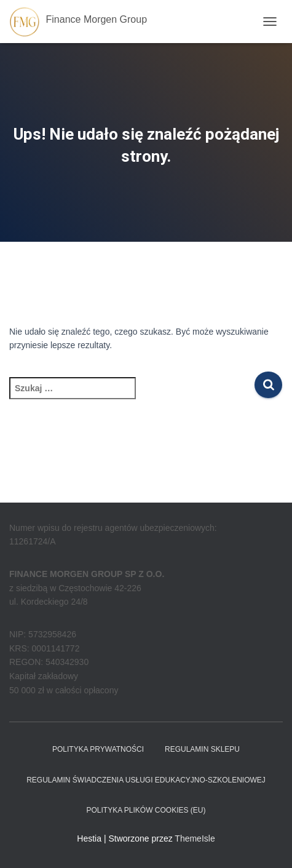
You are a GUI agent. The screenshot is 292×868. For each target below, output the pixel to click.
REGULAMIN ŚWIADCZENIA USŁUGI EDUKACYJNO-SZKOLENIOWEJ (146, 780)
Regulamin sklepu (202, 749)
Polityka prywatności (98, 749)
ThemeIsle (195, 838)
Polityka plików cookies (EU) (146, 810)
